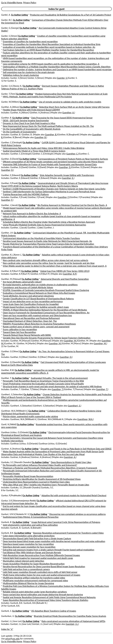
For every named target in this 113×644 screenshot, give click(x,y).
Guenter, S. (62, 78)
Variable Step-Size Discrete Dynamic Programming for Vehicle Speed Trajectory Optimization (47, 338)
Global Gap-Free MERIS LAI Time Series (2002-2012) (65, 271)
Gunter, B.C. (7, 20)
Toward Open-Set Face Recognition (19, 332)
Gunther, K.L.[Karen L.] (12, 255)
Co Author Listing (19, 15)
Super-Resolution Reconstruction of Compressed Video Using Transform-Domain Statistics (46, 600)
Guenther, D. (65, 167)
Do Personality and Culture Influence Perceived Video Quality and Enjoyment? (40, 465)
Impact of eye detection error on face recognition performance (33, 301)
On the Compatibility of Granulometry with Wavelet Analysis (32, 129)
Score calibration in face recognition (20, 329)
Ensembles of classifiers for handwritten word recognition (30, 42)
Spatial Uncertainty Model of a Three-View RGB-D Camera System (34, 151)
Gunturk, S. (6, 611)
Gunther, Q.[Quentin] (11, 362)
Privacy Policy (30, 3)
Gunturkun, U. (8, 616)
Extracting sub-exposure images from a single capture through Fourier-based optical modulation (49, 550)
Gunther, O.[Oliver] (10, 351)
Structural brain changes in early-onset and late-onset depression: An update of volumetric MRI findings (52, 387)
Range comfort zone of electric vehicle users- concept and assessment (36, 327)
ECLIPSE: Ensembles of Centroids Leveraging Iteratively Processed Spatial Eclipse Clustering (46, 290)
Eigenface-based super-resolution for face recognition (28, 544)
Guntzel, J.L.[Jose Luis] (12, 621)
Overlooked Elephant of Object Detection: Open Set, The (30, 321)
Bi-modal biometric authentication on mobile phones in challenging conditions (40, 285)
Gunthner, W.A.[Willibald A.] (15, 411)
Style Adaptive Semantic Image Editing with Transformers (67, 175)
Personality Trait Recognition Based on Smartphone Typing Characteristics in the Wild (43, 381)
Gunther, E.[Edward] (11, 175)
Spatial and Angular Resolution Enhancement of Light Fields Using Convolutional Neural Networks (49, 597)
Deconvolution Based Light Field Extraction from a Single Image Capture (37, 539)
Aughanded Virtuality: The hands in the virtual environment (59, 378)
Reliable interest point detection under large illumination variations (35, 592)
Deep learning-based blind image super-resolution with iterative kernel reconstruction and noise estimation (54, 541)
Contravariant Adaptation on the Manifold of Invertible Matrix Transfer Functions (41, 238)
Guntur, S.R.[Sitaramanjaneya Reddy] (19, 501)
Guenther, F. (63, 197)
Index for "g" (7, 629)
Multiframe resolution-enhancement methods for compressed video (35, 581)
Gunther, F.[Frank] (10, 183)
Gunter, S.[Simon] (9, 36)
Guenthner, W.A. (85, 419)
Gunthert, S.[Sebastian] (12, 394)
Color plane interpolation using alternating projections (29, 536)
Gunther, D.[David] (10, 159)
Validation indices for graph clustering (21, 75)
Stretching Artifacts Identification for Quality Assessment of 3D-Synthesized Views (42, 479)
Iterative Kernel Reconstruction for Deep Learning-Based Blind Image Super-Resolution (44, 567)
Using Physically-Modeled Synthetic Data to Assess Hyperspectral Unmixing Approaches (45, 225)
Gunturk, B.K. (7, 533)
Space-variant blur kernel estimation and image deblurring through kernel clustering (43, 595)
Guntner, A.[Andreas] (11, 449)
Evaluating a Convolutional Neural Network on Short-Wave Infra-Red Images (39, 293)
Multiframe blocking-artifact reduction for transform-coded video (34, 578)
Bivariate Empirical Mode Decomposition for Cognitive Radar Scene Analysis (70, 616)
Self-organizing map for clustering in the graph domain (29, 72)
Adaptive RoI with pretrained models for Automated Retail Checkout (74, 495)
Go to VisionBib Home (12, 3)
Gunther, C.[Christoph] (12, 142)
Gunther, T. (6, 378)
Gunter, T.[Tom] (8, 94)
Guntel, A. (6, 15)
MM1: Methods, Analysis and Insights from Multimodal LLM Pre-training (37, 97)
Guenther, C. (72, 154)
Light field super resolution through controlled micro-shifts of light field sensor (40, 572)
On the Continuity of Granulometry (20, 132)
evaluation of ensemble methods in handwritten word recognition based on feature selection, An (49, 47)
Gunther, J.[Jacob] (10, 205)
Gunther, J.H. (7, 233)
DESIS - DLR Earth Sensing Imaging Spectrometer (26, 121)
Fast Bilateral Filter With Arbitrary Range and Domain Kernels (32, 553)
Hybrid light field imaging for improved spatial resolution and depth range (38, 558)
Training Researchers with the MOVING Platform (26, 194)
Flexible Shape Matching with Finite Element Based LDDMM (31, 110)
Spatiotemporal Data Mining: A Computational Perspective (31, 517)
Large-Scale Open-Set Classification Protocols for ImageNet (31, 304)
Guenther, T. (58, 389)
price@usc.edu (12, 639)
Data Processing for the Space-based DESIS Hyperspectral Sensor (62, 118)
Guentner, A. (70, 457)
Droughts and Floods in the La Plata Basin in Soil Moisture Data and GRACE (76, 449)
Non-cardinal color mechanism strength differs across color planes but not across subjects (46, 260)
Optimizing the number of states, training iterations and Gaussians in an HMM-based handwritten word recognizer (57, 70)
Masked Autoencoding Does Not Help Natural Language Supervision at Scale (71, 94)
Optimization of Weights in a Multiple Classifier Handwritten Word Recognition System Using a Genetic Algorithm (57, 67)
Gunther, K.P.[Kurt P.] (11, 271)
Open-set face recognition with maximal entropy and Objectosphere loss (37, 315)
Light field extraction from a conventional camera (26, 569)
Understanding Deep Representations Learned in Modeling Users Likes (36, 482)
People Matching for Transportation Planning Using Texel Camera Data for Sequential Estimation (49, 244)
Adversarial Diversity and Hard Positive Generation (65, 279)
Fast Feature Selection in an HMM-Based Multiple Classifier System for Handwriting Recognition (48, 50)
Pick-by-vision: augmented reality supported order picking (30, 416)
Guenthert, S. (74, 406)
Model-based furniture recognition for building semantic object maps (36, 307)
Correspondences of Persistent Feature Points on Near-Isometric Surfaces (73, 159)
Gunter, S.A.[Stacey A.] (12, 86)
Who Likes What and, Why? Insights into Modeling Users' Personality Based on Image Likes (46, 485)
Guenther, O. (66, 357)
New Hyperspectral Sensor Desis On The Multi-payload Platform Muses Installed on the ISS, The (48, 126)
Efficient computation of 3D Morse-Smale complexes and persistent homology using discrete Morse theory (54, 162)
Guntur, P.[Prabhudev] (12, 495)
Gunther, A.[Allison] (10, 107)
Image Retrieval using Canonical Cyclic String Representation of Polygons (66, 522)
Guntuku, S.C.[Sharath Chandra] (16, 462)
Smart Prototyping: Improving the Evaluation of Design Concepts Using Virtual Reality (43, 384)
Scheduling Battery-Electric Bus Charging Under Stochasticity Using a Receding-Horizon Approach (49, 222)
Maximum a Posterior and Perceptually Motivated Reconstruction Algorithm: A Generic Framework (50, 468)
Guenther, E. (68, 178)
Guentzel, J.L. (72, 624)
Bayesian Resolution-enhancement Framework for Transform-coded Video (68, 533)
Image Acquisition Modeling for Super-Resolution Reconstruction (34, 564)
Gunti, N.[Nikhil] (9, 424)
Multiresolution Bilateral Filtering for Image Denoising (29, 583)
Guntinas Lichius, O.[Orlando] (15, 432)
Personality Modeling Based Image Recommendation (28, 476)
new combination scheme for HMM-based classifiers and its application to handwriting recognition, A (51, 64)
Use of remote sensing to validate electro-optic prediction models (70, 102)
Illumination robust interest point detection (24, 561)
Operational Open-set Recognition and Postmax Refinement (31, 318)
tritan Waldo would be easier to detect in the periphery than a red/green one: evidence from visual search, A (55, 266)
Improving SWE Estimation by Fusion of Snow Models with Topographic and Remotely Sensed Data (50, 164)
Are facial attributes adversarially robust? (22, 282)
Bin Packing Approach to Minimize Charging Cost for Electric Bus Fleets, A (72, 205)
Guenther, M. (70, 341)
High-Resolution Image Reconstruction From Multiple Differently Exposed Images (41, 555)
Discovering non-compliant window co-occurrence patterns (78, 514)
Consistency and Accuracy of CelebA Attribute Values (28, 287)
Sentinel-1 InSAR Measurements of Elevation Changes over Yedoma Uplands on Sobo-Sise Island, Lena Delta (54, 189)
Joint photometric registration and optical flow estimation (30, 525)
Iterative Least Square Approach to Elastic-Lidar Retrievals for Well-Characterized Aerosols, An (47, 241)
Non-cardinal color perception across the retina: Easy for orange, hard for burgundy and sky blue (49, 263)
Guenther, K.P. (70, 274)
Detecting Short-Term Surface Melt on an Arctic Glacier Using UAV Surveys (74, 107)
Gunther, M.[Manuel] (11, 279)
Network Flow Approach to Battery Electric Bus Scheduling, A (32, 214)
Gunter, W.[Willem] (10, 102)
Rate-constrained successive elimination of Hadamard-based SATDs (73, 621)
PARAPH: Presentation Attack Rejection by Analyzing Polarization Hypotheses (39, 324)
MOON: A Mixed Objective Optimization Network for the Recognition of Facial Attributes (45, 310)
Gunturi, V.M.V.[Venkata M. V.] (16, 514)
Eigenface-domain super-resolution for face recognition (29, 547)
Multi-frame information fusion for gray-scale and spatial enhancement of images (42, 575)
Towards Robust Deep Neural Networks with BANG (27, 335)
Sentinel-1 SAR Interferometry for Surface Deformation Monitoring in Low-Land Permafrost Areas (49, 192)
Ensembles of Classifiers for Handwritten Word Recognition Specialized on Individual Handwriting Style (52, 44)
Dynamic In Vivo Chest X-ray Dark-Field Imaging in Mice (29, 123)
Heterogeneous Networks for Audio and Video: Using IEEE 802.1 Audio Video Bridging (44, 148)
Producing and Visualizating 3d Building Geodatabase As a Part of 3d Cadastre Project (71, 15)
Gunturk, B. (7, 522)
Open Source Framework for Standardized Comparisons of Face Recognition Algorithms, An (46, 313)
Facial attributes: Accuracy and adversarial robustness (28, 296)
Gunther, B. (6, 118)
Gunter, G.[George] (10, 28)
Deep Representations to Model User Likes (71, 462)
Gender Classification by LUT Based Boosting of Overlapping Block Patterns (38, 299)
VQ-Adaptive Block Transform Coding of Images (54, 611)
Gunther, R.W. (8, 370)
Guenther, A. (68, 113)
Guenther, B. (51, 135)
